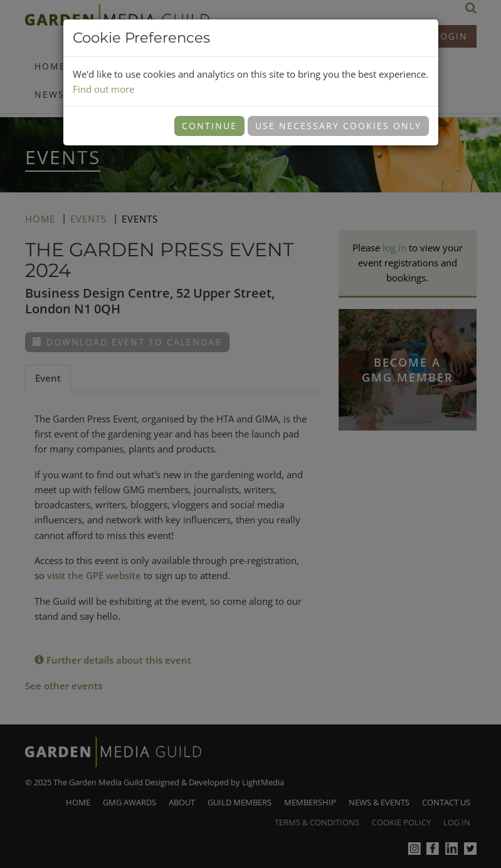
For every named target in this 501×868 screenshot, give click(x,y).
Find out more (103, 89)
